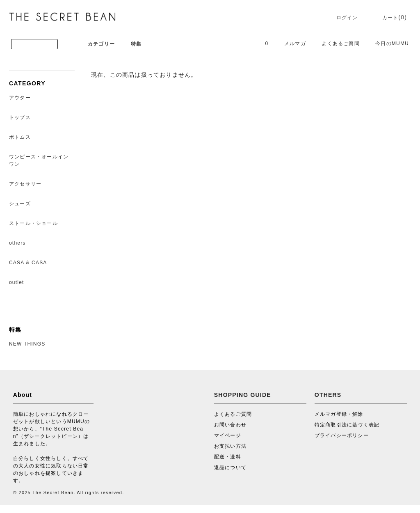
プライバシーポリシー (342, 435)
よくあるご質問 (336, 44)
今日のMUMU (387, 44)
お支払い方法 (230, 446)
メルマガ (290, 44)
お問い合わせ (230, 425)
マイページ (228, 435)
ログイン (341, 18)
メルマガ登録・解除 (339, 414)
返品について (230, 467)
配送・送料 (228, 457)
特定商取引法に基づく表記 (347, 425)
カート (389, 18)
